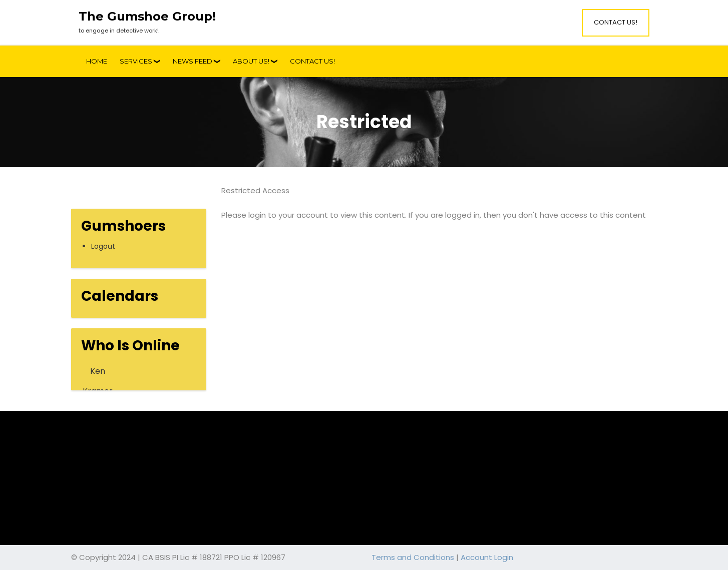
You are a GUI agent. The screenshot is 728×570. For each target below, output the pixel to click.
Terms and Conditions (413, 557)
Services (136, 61)
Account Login (487, 557)
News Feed (193, 61)
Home (97, 61)
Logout (103, 246)
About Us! (251, 61)
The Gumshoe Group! (147, 17)
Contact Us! (616, 22)
